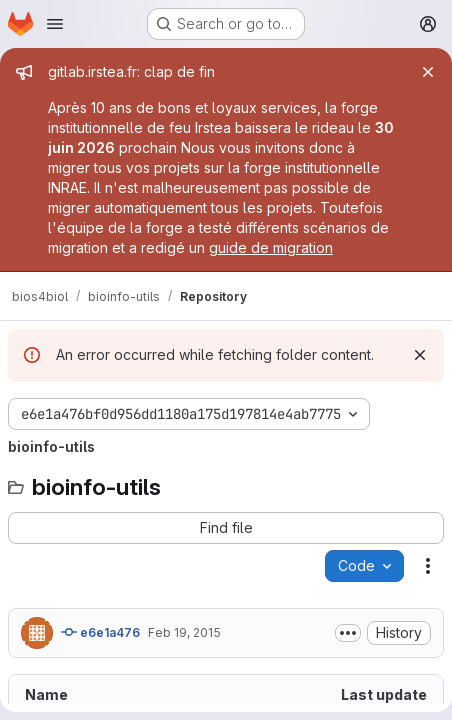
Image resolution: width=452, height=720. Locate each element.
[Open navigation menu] (55, 24)
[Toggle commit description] (348, 633)
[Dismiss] (420, 355)
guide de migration (271, 247)
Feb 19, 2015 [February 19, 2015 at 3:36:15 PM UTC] (184, 632)
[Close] (428, 72)
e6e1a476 (100, 632)
